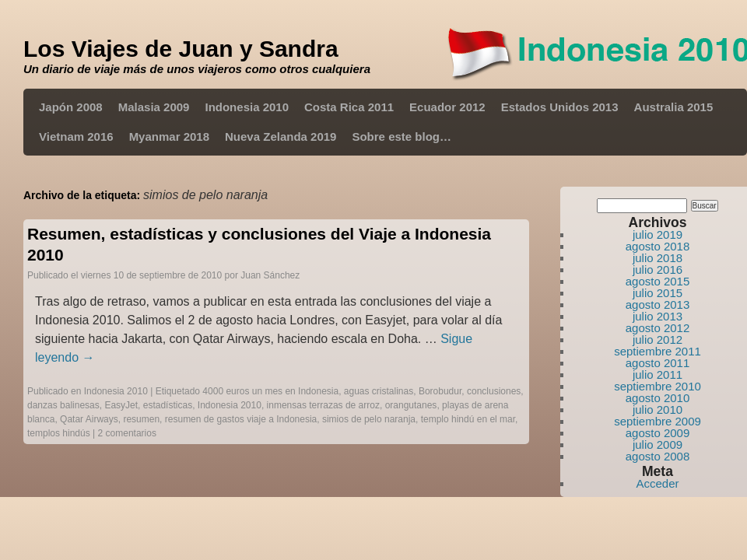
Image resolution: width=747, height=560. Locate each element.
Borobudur (440, 391)
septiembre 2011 (658, 351)
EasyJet (121, 405)
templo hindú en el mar (468, 419)
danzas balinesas (63, 405)
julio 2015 (658, 293)
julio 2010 (658, 409)
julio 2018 (658, 258)
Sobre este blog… (402, 136)
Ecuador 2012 (447, 107)
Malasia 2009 (154, 107)
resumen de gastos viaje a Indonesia (241, 419)
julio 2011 (658, 374)
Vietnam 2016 (76, 136)
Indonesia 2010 (247, 107)
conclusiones (494, 391)
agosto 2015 (658, 281)
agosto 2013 (658, 304)
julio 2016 (658, 269)
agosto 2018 (658, 246)
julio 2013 (658, 316)
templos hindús (59, 433)
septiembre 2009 (658, 421)
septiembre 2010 (658, 386)
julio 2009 (658, 444)
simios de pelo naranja (369, 419)
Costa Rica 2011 (349, 107)
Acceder (657, 483)
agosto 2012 (658, 328)
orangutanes (411, 405)
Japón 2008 (71, 107)
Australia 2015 (674, 107)
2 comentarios (127, 433)
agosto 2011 (658, 363)
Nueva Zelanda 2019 (281, 136)
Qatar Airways (89, 419)
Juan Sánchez (270, 275)
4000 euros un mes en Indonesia (270, 391)
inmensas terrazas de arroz (323, 405)
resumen (141, 419)
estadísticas (168, 405)
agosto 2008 (658, 456)
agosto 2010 (658, 398)
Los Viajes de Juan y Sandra (181, 49)
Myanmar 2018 (169, 136)
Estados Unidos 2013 (560, 107)
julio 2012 (658, 339)
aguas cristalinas (379, 391)
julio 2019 (658, 234)
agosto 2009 (658, 433)
